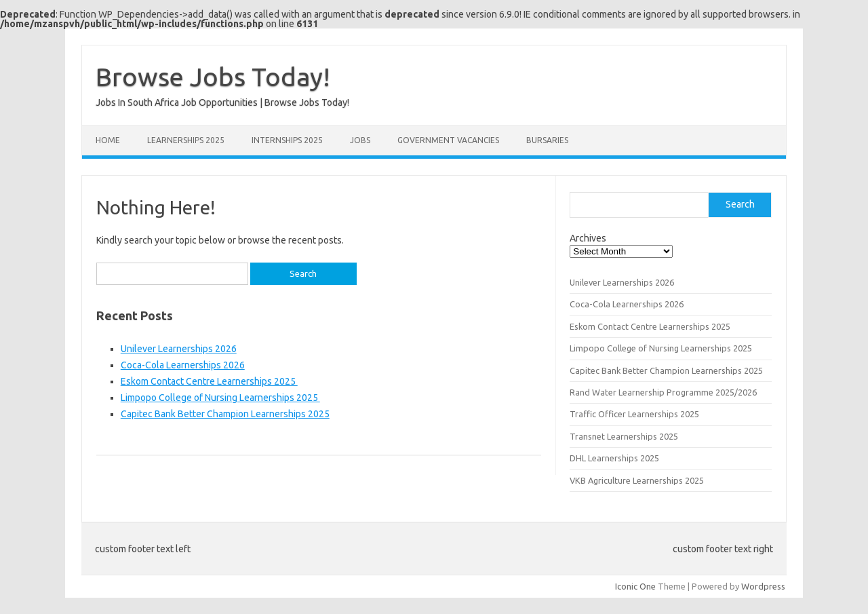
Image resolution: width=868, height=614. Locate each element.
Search (740, 204)
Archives (588, 238)
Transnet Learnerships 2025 (624, 436)
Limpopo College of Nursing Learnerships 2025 (220, 398)
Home (108, 140)
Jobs (360, 140)
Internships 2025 (287, 140)
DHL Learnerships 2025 (614, 458)
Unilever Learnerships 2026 (179, 349)
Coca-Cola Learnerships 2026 (183, 365)
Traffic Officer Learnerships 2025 (634, 414)
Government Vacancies (448, 140)
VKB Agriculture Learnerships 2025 (637, 480)
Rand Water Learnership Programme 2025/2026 (664, 392)
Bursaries (547, 140)
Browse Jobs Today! (213, 77)
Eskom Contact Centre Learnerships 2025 (209, 381)
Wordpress (763, 586)
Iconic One (635, 586)
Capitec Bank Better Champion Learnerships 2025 (225, 414)
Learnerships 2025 (186, 140)
